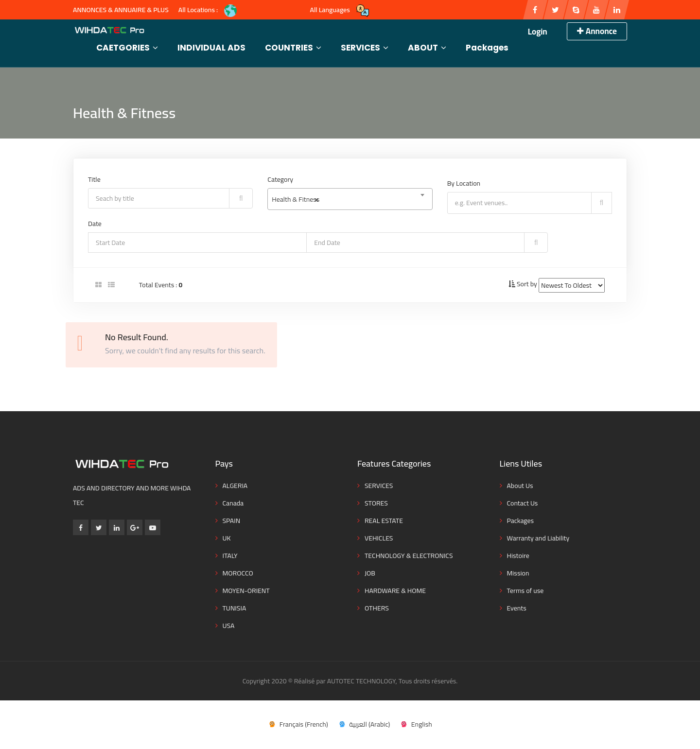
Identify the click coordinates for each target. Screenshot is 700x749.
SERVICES (365, 48)
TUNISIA (235, 608)
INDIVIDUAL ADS (211, 48)
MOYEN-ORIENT (246, 591)
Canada (233, 503)
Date (95, 224)
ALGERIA (235, 486)
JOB (370, 573)
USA (229, 626)
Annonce (597, 31)
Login (538, 32)
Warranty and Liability (538, 538)
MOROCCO (238, 573)
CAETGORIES (127, 48)
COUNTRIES (293, 48)
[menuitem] (298, 724)
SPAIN (232, 521)
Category (280, 179)
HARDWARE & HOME (395, 591)
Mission (518, 573)
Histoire (518, 556)
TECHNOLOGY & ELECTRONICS (409, 556)
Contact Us (523, 503)
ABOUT (427, 48)
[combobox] (350, 199)
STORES (376, 503)
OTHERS (377, 608)
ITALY (230, 556)
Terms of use (525, 591)
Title (94, 179)
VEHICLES (379, 538)
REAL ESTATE (384, 521)
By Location (464, 183)
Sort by (527, 284)
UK (227, 538)
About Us (520, 486)
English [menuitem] (422, 724)
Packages (487, 48)
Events (517, 608)
